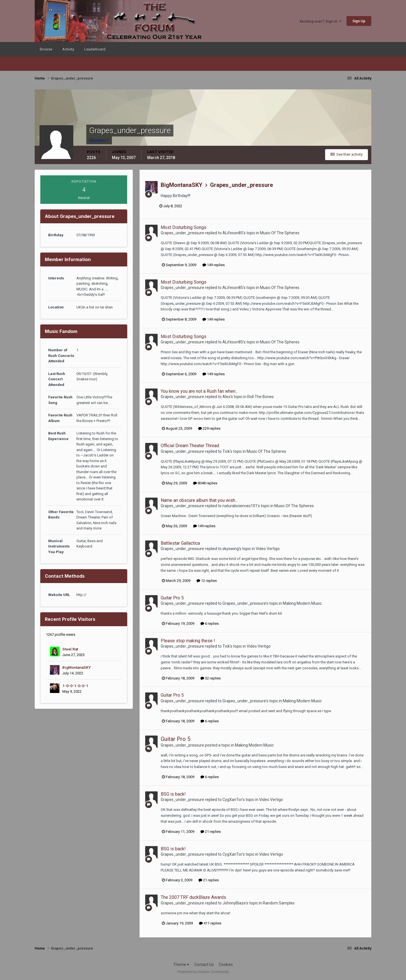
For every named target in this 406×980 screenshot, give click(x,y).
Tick (226, 451)
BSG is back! (173, 794)
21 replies (211, 832)
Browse (46, 49)
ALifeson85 (233, 233)
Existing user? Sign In (321, 21)
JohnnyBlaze (234, 903)
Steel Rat (70, 649)
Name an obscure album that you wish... (199, 500)
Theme (181, 964)
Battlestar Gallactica (180, 543)
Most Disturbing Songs (184, 227)
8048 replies (205, 483)
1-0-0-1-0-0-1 (75, 686)
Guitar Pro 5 (172, 598)
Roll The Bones (261, 397)
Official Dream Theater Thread (190, 446)
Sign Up (359, 21)
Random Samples (279, 903)
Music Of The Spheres (280, 233)
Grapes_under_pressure (241, 185)
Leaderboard (95, 49)
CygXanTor (232, 800)
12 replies (207, 581)
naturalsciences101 (240, 506)
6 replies (210, 623)
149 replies (214, 265)
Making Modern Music (302, 603)
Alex (226, 397)
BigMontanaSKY (77, 667)
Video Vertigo (268, 549)
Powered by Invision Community (203, 972)
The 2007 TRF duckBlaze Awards (193, 897)
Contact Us (204, 964)
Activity (68, 49)
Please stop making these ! (188, 641)
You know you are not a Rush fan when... (199, 391)
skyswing (231, 549)
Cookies (226, 964)
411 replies (210, 923)
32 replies (211, 678)
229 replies (209, 428)
